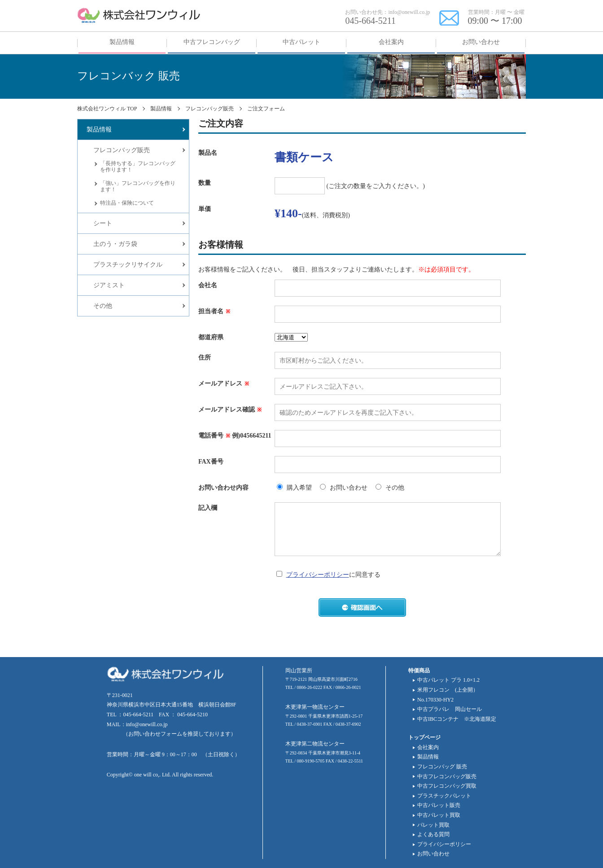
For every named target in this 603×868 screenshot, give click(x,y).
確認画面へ (362, 607)
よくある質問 (433, 834)
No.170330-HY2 (435, 700)
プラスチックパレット (444, 796)
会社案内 (428, 747)
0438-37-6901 (310, 724)
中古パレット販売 (439, 805)
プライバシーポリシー (318, 575)
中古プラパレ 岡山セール (450, 709)
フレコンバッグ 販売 (442, 767)
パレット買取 (433, 825)
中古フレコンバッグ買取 (447, 786)
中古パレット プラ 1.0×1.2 (448, 680)
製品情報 (428, 757)
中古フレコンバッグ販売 (447, 776)
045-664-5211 (370, 21)
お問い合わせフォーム (155, 734)
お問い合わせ (433, 854)
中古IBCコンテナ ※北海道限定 (457, 719)
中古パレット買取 (439, 815)
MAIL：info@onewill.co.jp (137, 724)
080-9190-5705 (311, 761)
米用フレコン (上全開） (448, 690)
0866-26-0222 (310, 687)
